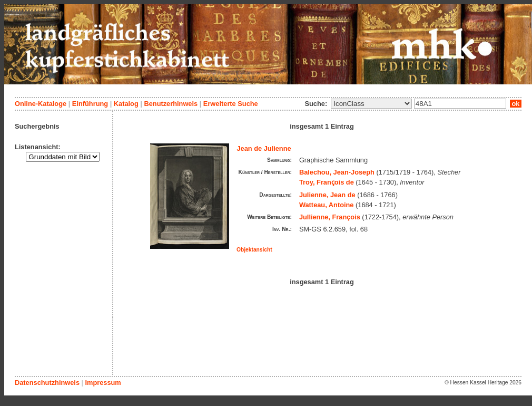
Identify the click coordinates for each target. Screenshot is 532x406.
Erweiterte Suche (231, 104)
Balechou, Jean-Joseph (337, 172)
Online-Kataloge (41, 104)
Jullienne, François (330, 217)
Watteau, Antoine (327, 205)
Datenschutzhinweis (47, 383)
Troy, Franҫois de (327, 182)
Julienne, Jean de (327, 195)
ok (516, 104)
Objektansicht (254, 250)
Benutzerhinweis (171, 104)
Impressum (103, 383)
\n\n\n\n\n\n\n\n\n (371, 104)
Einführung (90, 104)
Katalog (126, 104)
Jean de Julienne (264, 148)
